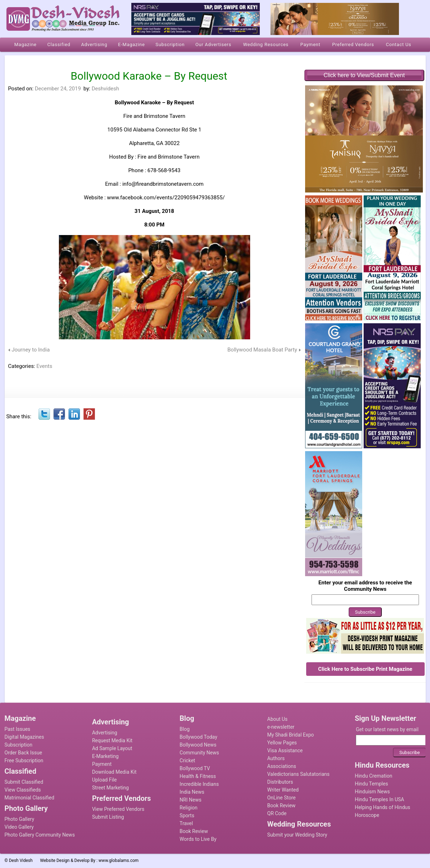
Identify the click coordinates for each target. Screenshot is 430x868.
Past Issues (17, 729)
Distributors (280, 782)
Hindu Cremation (373, 776)
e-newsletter (281, 727)
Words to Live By (198, 839)
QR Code (277, 813)
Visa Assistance (285, 750)
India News (192, 792)
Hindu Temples (371, 784)
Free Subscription (24, 760)
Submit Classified (24, 782)
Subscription (19, 745)
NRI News (190, 800)
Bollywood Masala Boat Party (262, 350)
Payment (102, 764)
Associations (282, 766)
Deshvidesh (105, 89)
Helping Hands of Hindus (382, 807)
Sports (187, 815)
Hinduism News (372, 792)
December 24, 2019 (58, 89)
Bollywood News (198, 745)
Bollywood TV (195, 768)
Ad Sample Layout (112, 748)
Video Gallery (19, 827)
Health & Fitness (198, 776)
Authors (276, 758)
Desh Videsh (21, 860)
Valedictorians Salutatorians (299, 774)
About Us (277, 719)
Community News (199, 753)
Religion (188, 808)
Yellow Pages (282, 743)
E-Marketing (105, 756)
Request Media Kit (112, 740)
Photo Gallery (19, 819)
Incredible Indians (199, 784)
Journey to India (31, 350)
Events (44, 366)
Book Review (194, 831)
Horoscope (367, 815)
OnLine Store (282, 798)
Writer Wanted (283, 790)
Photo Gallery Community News (40, 835)
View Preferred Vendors (118, 809)
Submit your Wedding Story (297, 835)
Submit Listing (108, 817)
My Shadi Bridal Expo (291, 735)
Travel (186, 823)
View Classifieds (23, 790)
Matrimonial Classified (30, 798)
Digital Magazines (24, 737)
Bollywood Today (198, 737)
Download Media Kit (114, 772)
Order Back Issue (23, 753)
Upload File (104, 780)
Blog (184, 729)
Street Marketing (110, 788)
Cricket (187, 760)
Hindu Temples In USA (379, 799)
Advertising (105, 733)
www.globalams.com (118, 860)
